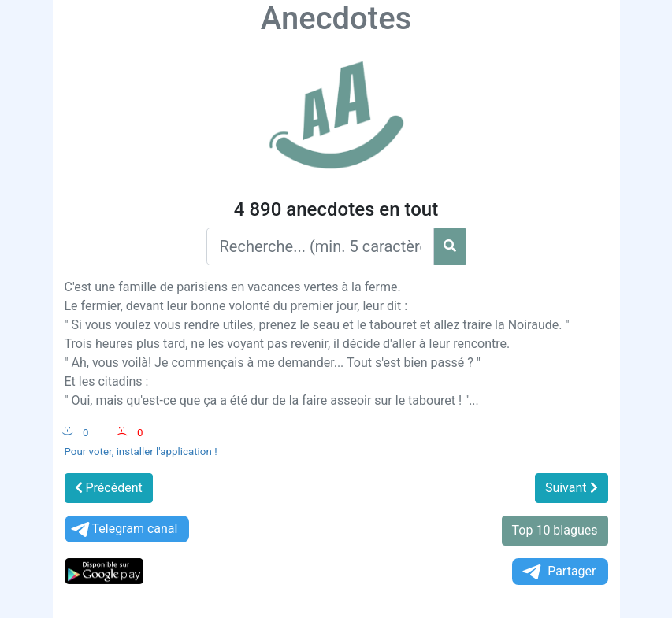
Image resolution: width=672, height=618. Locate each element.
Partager (558, 572)
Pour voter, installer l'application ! (141, 451)
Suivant (572, 488)
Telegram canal (123, 529)
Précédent (109, 488)
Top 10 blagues (555, 530)
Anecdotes (336, 19)
